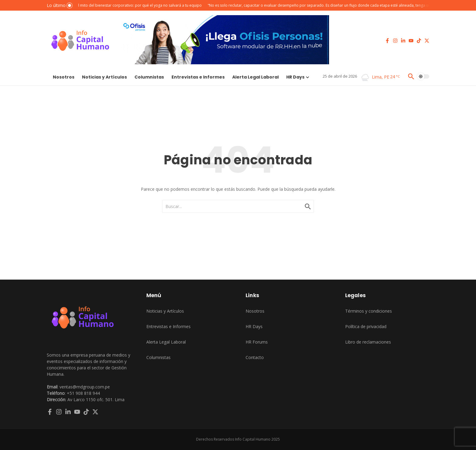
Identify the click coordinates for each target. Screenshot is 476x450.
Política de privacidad (366, 326)
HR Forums (257, 342)
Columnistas (149, 77)
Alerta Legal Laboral (255, 77)
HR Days (298, 77)
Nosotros (64, 77)
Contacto (255, 357)
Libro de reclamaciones (368, 342)
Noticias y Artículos (104, 77)
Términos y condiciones (369, 311)
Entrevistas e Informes (198, 77)
